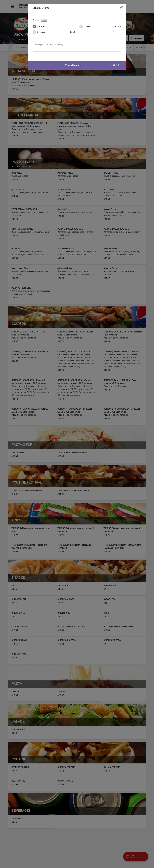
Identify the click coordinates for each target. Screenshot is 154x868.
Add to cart (93, 65)
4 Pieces (39, 26)
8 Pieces (54, 32)
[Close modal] (122, 8)
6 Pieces (100, 26)
